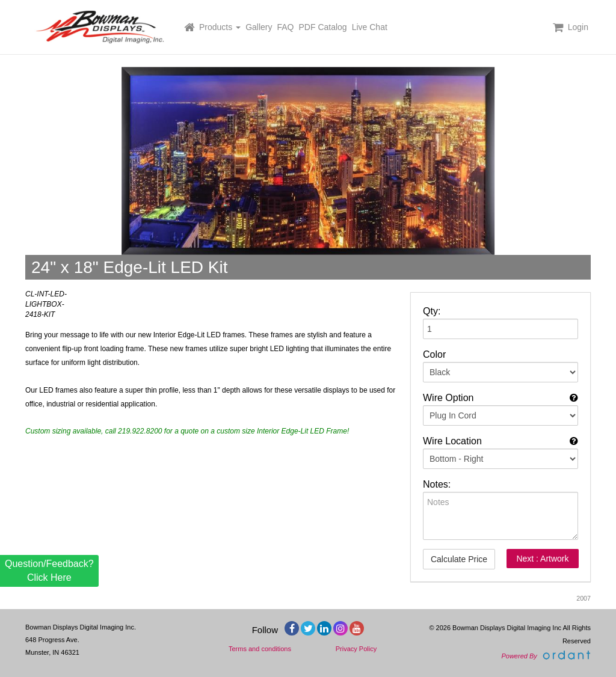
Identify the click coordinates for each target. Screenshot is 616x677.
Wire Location (452, 441)
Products (220, 27)
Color (434, 354)
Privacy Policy (356, 649)
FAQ (286, 27)
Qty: (432, 311)
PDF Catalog (323, 27)
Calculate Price (459, 559)
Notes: (437, 484)
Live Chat (370, 27)
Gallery (259, 27)
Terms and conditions (260, 649)
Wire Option (448, 398)
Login (578, 27)
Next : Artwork (542, 559)
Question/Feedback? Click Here (49, 570)
